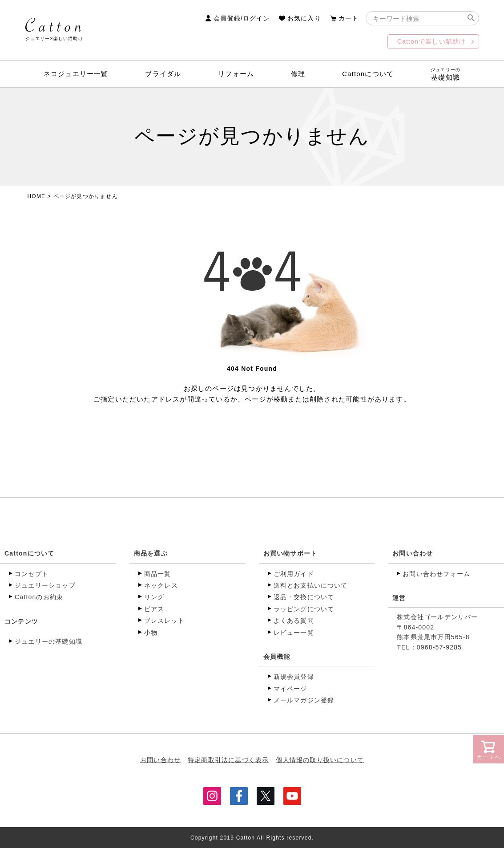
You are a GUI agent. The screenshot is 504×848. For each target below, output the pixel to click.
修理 (298, 74)
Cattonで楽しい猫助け (432, 41)
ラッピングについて (304, 609)
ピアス (154, 609)
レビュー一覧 (294, 633)
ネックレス (161, 585)
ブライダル (163, 74)
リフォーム (236, 74)
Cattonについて (368, 74)
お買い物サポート (290, 553)
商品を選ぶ (151, 553)
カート (349, 18)
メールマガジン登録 (304, 700)
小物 (151, 633)
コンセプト (32, 574)
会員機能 (277, 657)
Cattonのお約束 (39, 597)
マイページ (290, 689)
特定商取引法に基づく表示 (228, 760)
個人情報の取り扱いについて (320, 760)
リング (154, 597)
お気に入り (304, 18)
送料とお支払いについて (311, 585)
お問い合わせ (413, 553)
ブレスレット (164, 621)
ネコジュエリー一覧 (76, 74)
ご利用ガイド (294, 574)
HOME (37, 196)
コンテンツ (21, 621)
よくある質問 (294, 621)
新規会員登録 (294, 677)
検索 (471, 18)
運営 (399, 598)
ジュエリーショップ (45, 585)
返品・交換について (304, 597)
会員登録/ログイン (242, 18)
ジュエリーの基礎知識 (48, 641)
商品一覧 (158, 574)
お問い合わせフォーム (436, 574)
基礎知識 (446, 74)
